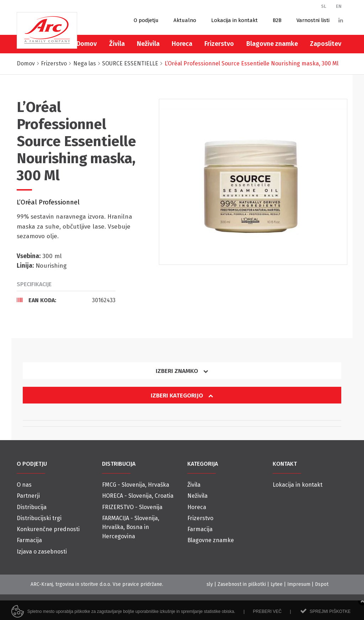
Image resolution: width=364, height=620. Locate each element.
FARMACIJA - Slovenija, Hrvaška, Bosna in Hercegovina (131, 527)
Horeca (182, 44)
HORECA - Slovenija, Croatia (138, 496)
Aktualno (185, 20)
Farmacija (29, 540)
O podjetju (146, 20)
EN (339, 6)
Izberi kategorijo (182, 395)
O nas (24, 485)
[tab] (66, 300)
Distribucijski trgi (39, 518)
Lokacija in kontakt (234, 20)
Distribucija (32, 507)
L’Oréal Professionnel (48, 202)
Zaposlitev (326, 44)
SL (324, 6)
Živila (117, 44)
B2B (277, 20)
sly (210, 584)
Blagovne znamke (272, 44)
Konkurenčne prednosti (48, 529)
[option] (253, 182)
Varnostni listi (313, 20)
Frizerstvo (219, 44)
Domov (87, 44)
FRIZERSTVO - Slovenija (132, 507)
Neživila (148, 44)
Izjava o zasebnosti (42, 552)
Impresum (299, 584)
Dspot (322, 584)
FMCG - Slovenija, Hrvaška (136, 485)
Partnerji (28, 496)
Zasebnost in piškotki (242, 584)
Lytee (277, 584)
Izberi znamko (182, 371)
